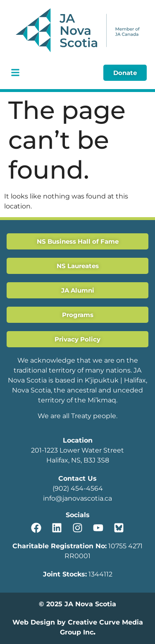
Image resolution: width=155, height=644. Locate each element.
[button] (15, 73)
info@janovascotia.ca (77, 498)
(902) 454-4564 (78, 488)
